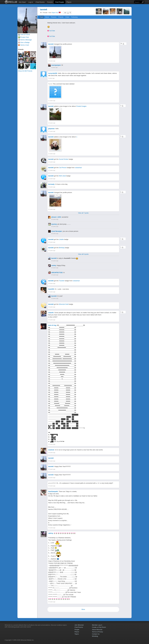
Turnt (50, 84)
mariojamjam (56, 65)
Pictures (54, 17)
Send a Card (25, 45)
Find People (60, 2)
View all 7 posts (83, 213)
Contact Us (96, 634)
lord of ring (52, 325)
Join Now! (22, 2)
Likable (61, 239)
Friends (61, 17)
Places (69, 2)
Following (74, 17)
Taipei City (55, 13)
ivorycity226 (53, 73)
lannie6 (51, 44)
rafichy (51, 533)
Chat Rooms (40, 2)
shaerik (51, 313)
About (47, 17)
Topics (77, 634)
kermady (51, 184)
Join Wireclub (79, 625)
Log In (31, 2)
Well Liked (62, 176)
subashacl (78, 168)
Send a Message (26, 40)
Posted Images (81, 106)
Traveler (62, 281)
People (77, 630)
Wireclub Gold (64, 304)
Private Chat (25, 37)
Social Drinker (64, 159)
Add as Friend (25, 35)
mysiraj (54, 224)
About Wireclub (97, 630)
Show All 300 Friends (25, 71)
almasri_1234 (56, 217)
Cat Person (63, 168)
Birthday (62, 248)
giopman (51, 129)
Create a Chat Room (99, 627)
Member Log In (97, 625)
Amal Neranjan (57, 231)
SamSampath (53, 491)
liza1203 (51, 289)
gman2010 (52, 483)
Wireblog (95, 636)
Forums (50, 2)
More (83, 609)
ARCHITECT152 (57, 273)
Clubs (67, 17)
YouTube (52, 31)
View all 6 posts (83, 254)
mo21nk (51, 450)
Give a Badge (25, 42)
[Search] (138, 2)
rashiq (54, 265)
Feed (41, 17)
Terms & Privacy (97, 632)
